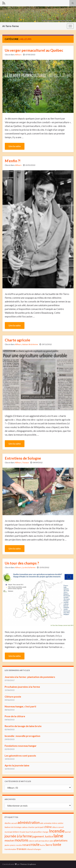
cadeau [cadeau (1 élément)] (25, 827)
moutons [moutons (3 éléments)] (21, 840)
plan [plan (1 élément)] (52, 841)
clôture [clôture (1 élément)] (55, 827)
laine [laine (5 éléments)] (58, 836)
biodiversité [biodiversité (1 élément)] (9, 827)
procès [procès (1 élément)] (13, 845)
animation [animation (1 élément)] (48, 823)
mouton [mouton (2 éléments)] (9, 840)
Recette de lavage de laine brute (23, 726)
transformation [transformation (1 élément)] (10, 849)
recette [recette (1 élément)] (19, 845)
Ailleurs (18, 55)
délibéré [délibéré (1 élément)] (16, 832)
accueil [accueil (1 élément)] (14, 823)
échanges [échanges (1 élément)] (37, 849)
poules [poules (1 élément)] (7, 845)
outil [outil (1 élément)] (36, 841)
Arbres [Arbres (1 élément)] (55, 823)
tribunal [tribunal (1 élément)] (30, 849)
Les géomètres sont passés (20, 756)
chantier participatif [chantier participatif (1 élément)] (36, 827)
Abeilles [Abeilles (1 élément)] (8, 823)
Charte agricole (17, 340)
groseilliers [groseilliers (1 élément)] (38, 832)
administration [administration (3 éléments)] (29, 822)
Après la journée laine (17, 765)
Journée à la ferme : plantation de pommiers (30, 677)
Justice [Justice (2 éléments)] (49, 836)
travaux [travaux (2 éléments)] (21, 849)
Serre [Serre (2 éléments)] (49, 845)
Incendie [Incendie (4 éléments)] (57, 831)
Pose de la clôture (15, 716)
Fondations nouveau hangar (21, 746)
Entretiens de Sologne (23, 458)
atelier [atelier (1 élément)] (61, 823)
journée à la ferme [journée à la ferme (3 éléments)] (18, 836)
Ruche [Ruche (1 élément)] (42, 845)
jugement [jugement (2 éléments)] (38, 836)
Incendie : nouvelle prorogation (22, 736)
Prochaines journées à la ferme (22, 687)
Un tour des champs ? (22, 563)
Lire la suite (15, 146)
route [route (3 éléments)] (35, 845)
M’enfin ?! (13, 161)
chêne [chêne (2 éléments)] (48, 827)
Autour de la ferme (30, 344)
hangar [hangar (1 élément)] (46, 832)
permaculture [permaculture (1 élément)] (44, 841)
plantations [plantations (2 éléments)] (61, 840)
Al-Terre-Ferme (11, 26)
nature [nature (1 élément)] (31, 841)
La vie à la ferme (29, 567)
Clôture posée (13, 697)
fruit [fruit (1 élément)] (31, 832)
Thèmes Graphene (28, 864)
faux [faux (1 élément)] (27, 832)
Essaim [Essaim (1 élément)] (23, 832)
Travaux (26, 462)
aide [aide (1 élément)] (42, 823)
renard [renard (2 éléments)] (26, 845)
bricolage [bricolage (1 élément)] (18, 827)
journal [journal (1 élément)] (68, 832)
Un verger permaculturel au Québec (34, 50)
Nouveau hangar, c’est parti (20, 706)
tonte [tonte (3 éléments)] (57, 845)
